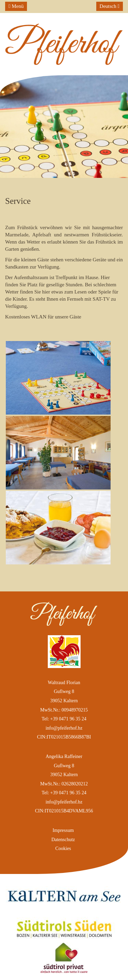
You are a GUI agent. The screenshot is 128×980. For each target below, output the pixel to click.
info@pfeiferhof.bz (64, 728)
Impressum (63, 830)
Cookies (63, 848)
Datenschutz (63, 840)
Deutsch (110, 6)
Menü (16, 6)
